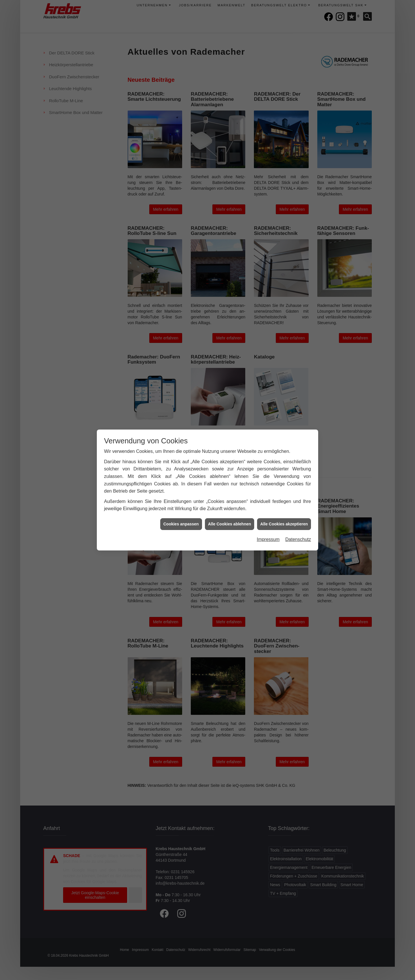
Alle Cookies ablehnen (230, 524)
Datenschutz (298, 539)
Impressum (268, 539)
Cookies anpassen (181, 524)
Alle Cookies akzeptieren (284, 524)
